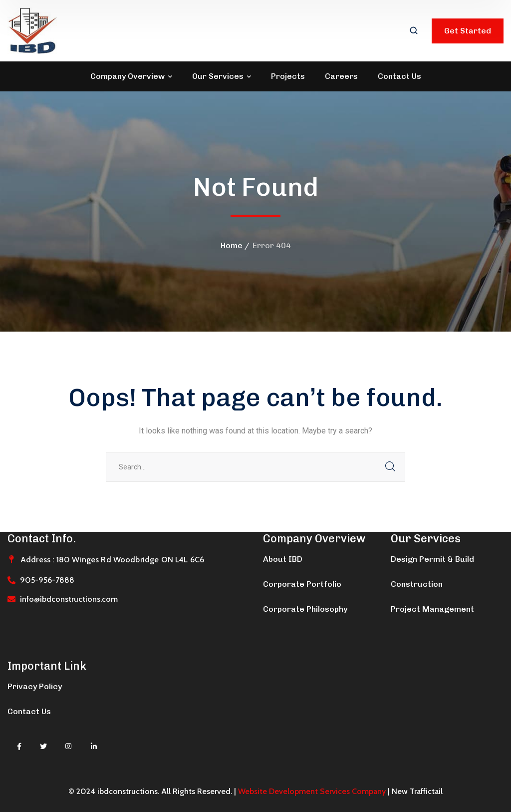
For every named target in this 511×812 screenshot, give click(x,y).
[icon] (19, 747)
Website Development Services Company (312, 791)
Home (232, 245)
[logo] (32, 30)
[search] (414, 31)
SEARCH (390, 467)
